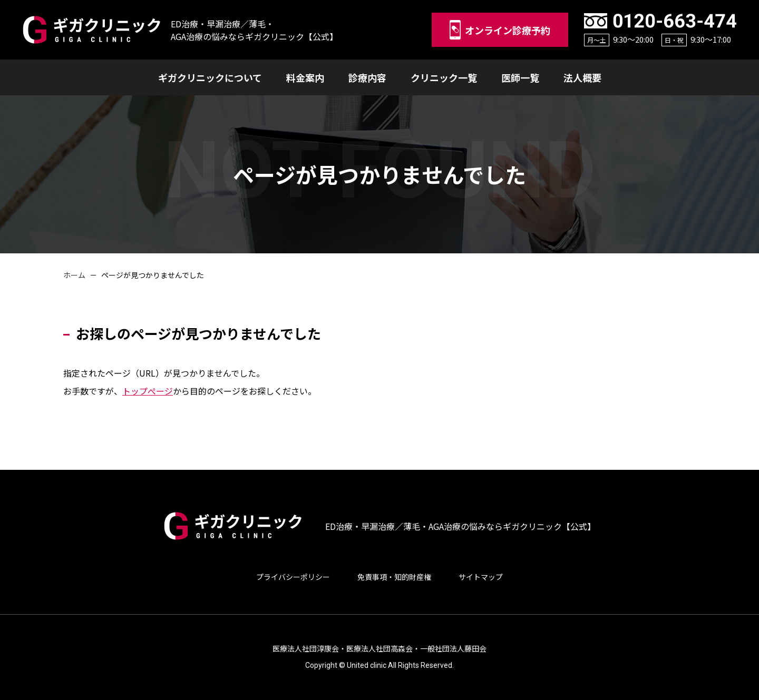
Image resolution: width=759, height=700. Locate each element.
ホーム (74, 275)
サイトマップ (481, 577)
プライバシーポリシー (293, 577)
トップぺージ (148, 391)
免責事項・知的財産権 (394, 577)
